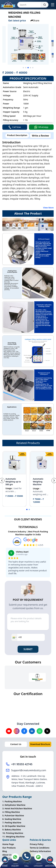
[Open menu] (53, 5)
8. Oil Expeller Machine (14, 826)
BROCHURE (50, 862)
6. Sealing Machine (12, 819)
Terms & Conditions (40, 848)
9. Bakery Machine (12, 830)
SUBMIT (28, 649)
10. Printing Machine (13, 833)
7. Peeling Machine (12, 823)
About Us (7, 855)
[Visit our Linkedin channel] (32, 731)
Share (35, 21)
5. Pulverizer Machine (13, 815)
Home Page (8, 844)
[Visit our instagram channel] (17, 731)
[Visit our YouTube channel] (9, 731)
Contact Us (16, 744)
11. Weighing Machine (13, 837)
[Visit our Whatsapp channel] (40, 731)
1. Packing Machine (12, 801)
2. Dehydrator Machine (14, 805)
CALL (26, 859)
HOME (5, 862)
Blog (5, 851)
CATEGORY (38, 860)
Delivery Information (40, 851)
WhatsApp (41, 127)
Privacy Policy (37, 844)
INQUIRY (15, 860)
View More (48, 208)
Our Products (9, 848)
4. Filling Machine (11, 812)
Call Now (15, 127)
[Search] (45, 5)
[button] (14, 637)
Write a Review (40, 136)
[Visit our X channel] (47, 731)
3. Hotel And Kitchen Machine (17, 808)
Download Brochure (40, 744)
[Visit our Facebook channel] (24, 731)
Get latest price (17, 21)
